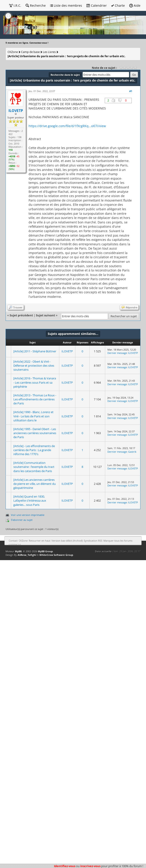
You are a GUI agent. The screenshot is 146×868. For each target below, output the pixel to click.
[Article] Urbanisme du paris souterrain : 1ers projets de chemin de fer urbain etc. (67, 56)
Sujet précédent (21, 315)
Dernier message (117, 353)
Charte (118, 5)
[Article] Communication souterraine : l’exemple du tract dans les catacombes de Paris (34, 467)
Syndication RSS (93, 541)
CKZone (13, 52)
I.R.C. (15, 5)
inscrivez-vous (90, 866)
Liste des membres (66, 5)
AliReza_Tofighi (27, 555)
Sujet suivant (45, 315)
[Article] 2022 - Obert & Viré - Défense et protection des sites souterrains (34, 366)
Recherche (36, 5)
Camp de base (30, 52)
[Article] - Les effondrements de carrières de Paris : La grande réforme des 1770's (34, 450)
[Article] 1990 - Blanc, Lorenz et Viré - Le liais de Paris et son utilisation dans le (33, 416)
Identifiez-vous (65, 866)
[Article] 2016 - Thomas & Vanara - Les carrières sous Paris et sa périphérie (35, 382)
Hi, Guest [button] (17, 15)
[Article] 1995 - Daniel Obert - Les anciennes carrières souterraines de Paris (35, 433)
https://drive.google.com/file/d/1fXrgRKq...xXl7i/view (67, 126)
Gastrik (132, 452)
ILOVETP (67, 351)
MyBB (18, 551)
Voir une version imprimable (28, 515)
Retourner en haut (40, 541)
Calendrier (97, 5)
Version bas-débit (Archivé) (67, 541)
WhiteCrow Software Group (56, 555)
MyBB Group (45, 551)
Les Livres (49, 52)
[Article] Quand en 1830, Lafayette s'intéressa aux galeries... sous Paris (30, 500)
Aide (135, 5)
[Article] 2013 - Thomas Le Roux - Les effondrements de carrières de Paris (35, 399)
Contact (13, 541)
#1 (131, 91)
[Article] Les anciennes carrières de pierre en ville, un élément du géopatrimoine (35, 484)
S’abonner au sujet (22, 520)
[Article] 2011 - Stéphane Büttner (35, 351)
